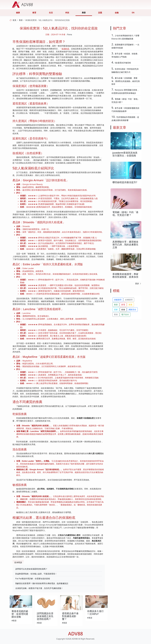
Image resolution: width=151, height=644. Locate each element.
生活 (51, 13)
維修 (123, 310)
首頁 (14, 20)
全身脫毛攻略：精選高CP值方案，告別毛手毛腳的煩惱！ (39, 588)
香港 (116, 314)
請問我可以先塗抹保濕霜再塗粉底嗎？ (31, 569)
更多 (138, 284)
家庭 (130, 305)
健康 (18, 13)
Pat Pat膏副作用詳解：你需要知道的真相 (33, 579)
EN (133, 13)
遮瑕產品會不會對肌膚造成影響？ (70, 616)
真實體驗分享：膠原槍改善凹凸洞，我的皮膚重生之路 (125, 245)
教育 (34, 13)
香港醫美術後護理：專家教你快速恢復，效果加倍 (125, 275)
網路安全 (132, 310)
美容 (84, 13)
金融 (117, 13)
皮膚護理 (129, 300)
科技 (67, 13)
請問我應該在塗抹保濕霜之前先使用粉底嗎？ (45, 616)
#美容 (14, 621)
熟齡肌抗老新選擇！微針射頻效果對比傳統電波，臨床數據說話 (42, 583)
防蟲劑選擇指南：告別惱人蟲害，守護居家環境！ (36, 574)
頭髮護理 (118, 300)
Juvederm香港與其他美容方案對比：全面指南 (125, 154)
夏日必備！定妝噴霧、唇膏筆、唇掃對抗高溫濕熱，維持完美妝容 (126, 81)
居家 (116, 310)
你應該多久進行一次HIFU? (95, 613)
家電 (123, 305)
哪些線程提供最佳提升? (125, 182)
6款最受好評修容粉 (123, 63)
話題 (100, 13)
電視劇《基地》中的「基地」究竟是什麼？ (125, 214)
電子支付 (125, 314)
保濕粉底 (65, 49)
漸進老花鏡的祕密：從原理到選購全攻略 (20, 614)
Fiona (70, 34)
